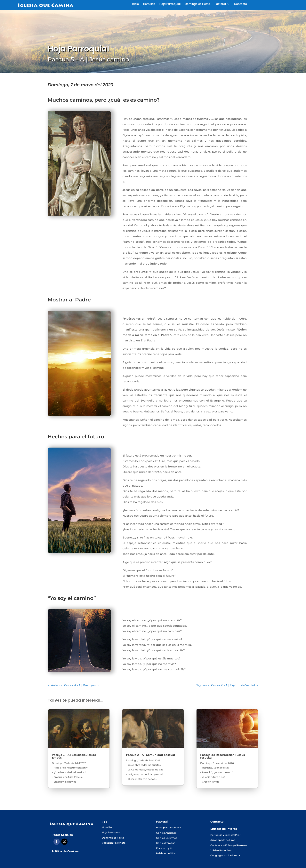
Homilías (149, 4)
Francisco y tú (164, 848)
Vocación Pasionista (114, 843)
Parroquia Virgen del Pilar (225, 835)
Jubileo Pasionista (221, 850)
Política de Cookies (65, 851)
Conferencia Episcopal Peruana (229, 845)
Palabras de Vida (166, 853)
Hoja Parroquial (170, 4)
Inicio (135, 4)
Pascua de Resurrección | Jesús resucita (222, 756)
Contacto (240, 4)
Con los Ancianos (166, 833)
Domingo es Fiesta (197, 4)
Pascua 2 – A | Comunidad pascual (150, 755)
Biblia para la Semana (169, 828)
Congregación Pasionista (225, 855)
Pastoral (220, 4)
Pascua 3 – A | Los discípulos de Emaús (74, 756)
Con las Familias (166, 843)
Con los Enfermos (167, 838)
